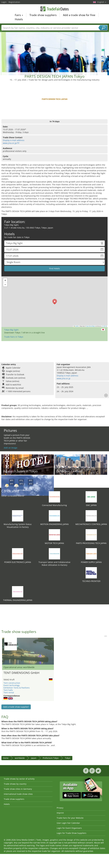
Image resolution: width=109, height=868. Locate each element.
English (102, 2)
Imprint (60, 813)
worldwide (20, 758)
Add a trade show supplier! (16, 707)
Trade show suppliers (43, 15)
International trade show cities (18, 794)
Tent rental (9, 692)
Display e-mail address (14, 140)
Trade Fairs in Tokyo (14, 337)
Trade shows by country (15, 784)
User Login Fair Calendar (68, 823)
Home (6, 758)
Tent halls (8, 690)
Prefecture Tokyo (51, 758)
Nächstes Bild (52, 651)
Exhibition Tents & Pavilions (17, 688)
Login (4, 2)
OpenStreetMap (90, 326)
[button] (55, 302)
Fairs (19, 15)
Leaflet (76, 326)
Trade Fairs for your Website (70, 818)
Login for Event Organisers (69, 828)
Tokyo (68, 758)
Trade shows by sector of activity (19, 779)
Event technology (12, 685)
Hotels (19, 19)
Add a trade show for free (79, 15)
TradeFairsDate (55, 9)
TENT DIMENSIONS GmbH (21, 673)
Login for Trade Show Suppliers (71, 833)
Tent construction (12, 683)
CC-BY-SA (104, 326)
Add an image (11, 448)
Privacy (60, 808)
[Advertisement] (55, 49)
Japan (34, 758)
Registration (14, 2)
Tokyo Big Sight (11, 330)
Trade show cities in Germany (18, 789)
